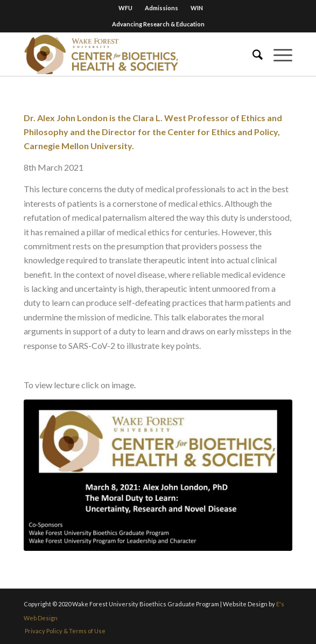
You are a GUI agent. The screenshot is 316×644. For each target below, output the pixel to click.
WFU (125, 8)
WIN (197, 8)
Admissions (161, 8)
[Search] (252, 54)
